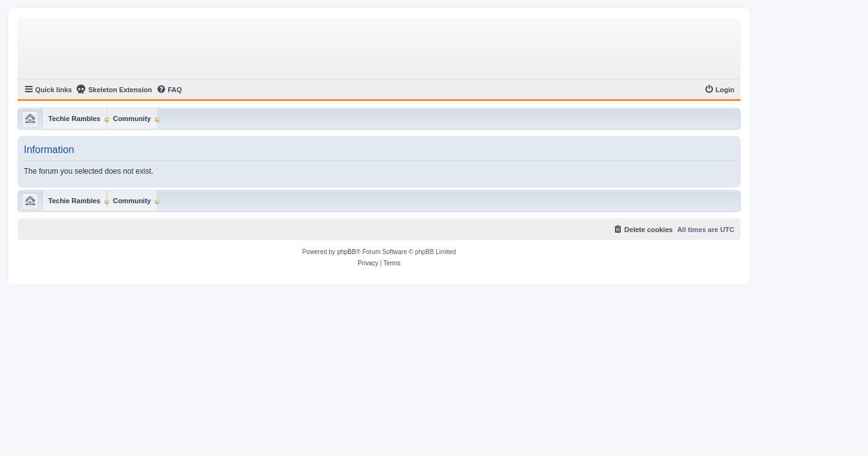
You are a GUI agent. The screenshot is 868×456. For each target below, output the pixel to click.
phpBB (346, 252)
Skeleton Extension (114, 89)
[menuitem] (169, 90)
